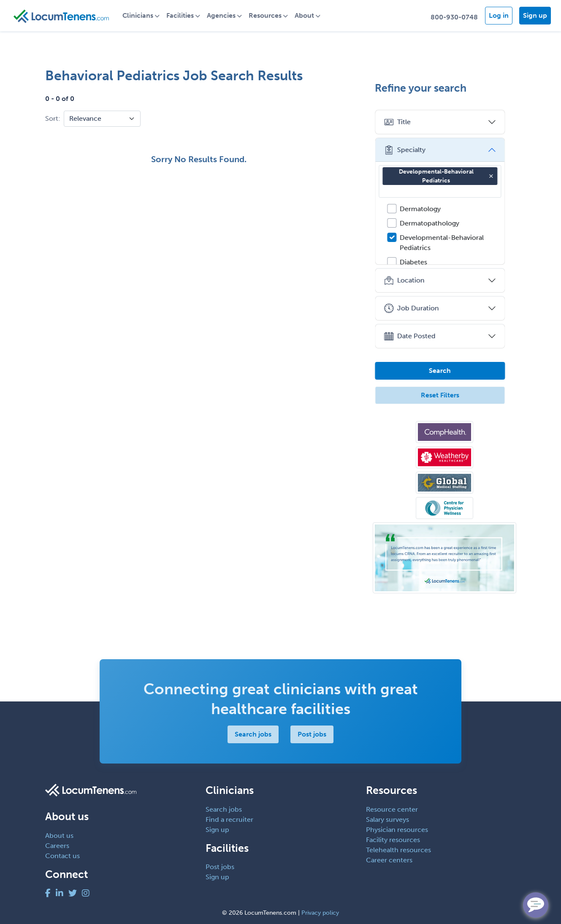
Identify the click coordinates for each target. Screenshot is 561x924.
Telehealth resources (398, 850)
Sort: (53, 118)
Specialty (409, 150)
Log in (499, 15)
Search (444, 371)
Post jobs (312, 734)
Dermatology (425, 209)
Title (402, 122)
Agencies (225, 15)
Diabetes (418, 262)
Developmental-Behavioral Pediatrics (451, 176)
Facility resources (393, 840)
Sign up (535, 15)
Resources (268, 15)
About (308, 15)
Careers (57, 846)
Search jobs (253, 734)
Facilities (183, 15)
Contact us (62, 856)
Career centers (389, 860)
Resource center (392, 809)
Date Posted (414, 336)
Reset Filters (444, 395)
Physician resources (397, 830)
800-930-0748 (454, 17)
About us (59, 836)
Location (409, 280)
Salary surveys (388, 819)
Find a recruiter (229, 819)
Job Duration (416, 308)
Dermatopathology (434, 223)
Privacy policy (320, 913)
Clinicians (141, 15)
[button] (496, 176)
